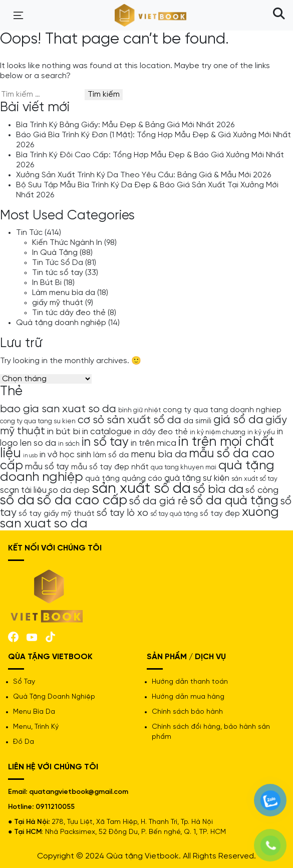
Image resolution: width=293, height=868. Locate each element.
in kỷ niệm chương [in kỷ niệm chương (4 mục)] (218, 432)
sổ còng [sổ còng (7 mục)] (262, 490)
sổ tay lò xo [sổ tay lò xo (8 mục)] (122, 513)
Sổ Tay (24, 682)
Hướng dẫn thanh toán (190, 682)
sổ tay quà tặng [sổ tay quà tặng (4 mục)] (174, 514)
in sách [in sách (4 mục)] (69, 444)
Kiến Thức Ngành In (67, 243)
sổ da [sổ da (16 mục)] (17, 501)
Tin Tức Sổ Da (58, 263)
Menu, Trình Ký (36, 727)
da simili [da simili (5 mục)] (197, 421)
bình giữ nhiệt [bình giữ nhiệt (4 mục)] (139, 410)
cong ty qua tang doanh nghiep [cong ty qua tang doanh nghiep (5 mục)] (222, 410)
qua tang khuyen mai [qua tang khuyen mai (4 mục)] (184, 467)
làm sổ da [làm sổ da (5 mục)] (111, 455)
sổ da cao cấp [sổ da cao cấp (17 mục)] (82, 501)
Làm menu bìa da (64, 293)
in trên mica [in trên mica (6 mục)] (154, 443)
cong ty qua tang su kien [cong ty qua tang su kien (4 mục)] (38, 421)
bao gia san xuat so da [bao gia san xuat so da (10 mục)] (58, 409)
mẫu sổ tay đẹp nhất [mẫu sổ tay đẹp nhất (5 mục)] (110, 467)
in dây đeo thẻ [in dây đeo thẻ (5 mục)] (161, 432)
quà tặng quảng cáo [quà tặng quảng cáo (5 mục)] (124, 479)
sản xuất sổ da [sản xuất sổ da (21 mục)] (141, 489)
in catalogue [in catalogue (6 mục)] (107, 432)
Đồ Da (24, 742)
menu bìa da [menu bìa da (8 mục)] (159, 455)
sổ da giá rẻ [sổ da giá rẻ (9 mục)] (159, 501)
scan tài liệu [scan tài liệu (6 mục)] (23, 490)
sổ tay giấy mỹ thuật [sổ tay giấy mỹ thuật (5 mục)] (57, 514)
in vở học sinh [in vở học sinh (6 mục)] (65, 455)
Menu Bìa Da (34, 712)
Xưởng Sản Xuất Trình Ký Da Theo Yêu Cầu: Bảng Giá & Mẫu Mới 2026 (143, 175)
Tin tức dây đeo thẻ (69, 313)
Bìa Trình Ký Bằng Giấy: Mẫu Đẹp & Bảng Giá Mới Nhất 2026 (125, 125)
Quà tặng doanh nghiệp (61, 323)
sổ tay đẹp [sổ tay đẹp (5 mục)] (220, 514)
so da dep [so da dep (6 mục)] (69, 490)
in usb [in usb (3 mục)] (30, 456)
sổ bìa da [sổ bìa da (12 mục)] (218, 490)
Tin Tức (29, 233)
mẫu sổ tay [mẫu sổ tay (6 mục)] (47, 467)
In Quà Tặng (55, 253)
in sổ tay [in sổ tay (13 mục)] (105, 442)
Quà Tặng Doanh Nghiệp (54, 697)
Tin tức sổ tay (58, 273)
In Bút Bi (47, 283)
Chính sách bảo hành (187, 712)
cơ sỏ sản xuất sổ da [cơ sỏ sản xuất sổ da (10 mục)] (129, 420)
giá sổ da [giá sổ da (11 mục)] (238, 420)
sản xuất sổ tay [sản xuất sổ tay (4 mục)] (254, 479)
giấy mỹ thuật (58, 303)
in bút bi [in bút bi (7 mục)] (64, 432)
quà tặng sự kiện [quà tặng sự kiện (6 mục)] (197, 478)
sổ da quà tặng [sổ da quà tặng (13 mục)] (234, 501)
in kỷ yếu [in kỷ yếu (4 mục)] (261, 432)
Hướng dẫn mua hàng (188, 697)
